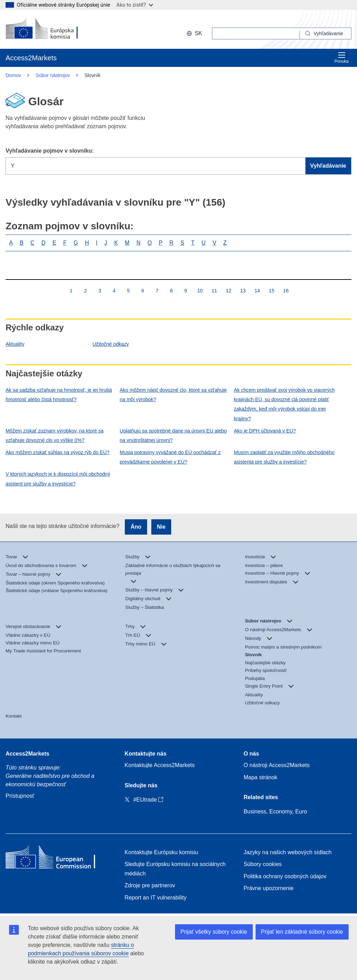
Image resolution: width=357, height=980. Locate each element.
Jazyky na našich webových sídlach (288, 852)
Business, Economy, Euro (275, 811)
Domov (13, 75)
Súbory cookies (263, 864)
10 (200, 290)
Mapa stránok (261, 777)
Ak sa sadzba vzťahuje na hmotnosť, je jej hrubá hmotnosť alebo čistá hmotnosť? (59, 395)
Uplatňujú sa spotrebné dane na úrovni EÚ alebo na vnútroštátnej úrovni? (173, 435)
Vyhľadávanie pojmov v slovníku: (50, 151)
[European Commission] (51, 29)
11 (214, 290)
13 (243, 290)
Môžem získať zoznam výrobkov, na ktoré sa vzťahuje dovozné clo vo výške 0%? (55, 435)
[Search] (326, 33)
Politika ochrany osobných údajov (285, 876)
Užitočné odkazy (111, 344)
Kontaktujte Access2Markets (159, 765)
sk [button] (194, 33)
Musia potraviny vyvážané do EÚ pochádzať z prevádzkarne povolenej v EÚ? (170, 457)
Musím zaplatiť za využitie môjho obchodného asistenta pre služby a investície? (284, 457)
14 (257, 290)
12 (229, 290)
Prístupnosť (20, 796)
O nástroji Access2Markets (277, 765)
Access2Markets (27, 754)
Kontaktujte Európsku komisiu (161, 852)
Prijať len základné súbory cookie (302, 932)
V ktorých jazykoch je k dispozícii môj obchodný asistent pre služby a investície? (58, 479)
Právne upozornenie (269, 888)
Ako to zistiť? (135, 5)
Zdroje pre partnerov (150, 885)
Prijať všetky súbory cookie (214, 932)
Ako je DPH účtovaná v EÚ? (265, 431)
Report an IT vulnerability (155, 898)
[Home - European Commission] (56, 859)
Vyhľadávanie (328, 166)
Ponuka (341, 58)
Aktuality (15, 344)
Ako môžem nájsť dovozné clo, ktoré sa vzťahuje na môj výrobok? (173, 395)
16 (286, 290)
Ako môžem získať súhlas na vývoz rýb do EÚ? (58, 452)
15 (271, 290)
